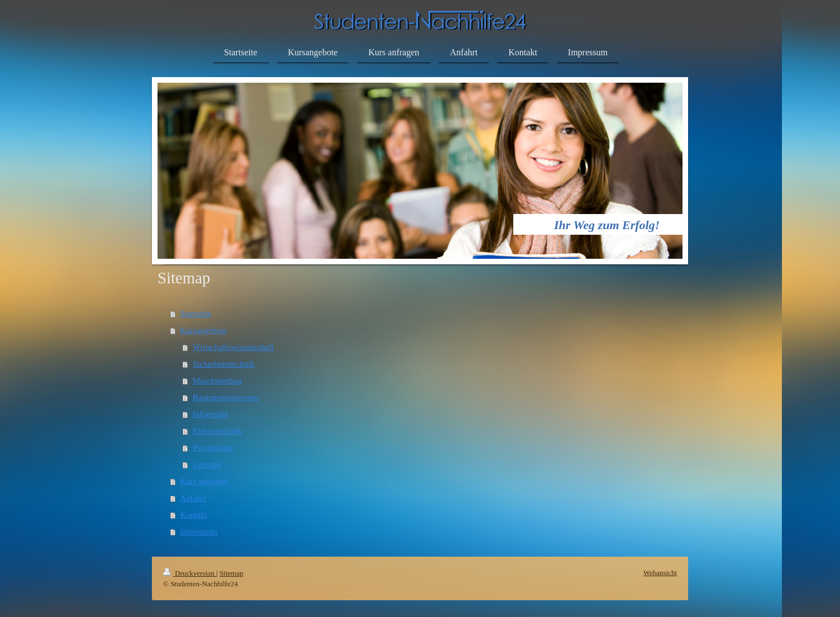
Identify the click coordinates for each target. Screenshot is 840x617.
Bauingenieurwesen (226, 397)
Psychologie (213, 448)
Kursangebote (204, 330)
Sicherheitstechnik (224, 364)
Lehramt (207, 464)
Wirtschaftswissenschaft (233, 347)
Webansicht (660, 573)
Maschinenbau (217, 381)
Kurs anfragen (204, 481)
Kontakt (194, 515)
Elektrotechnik (217, 431)
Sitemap (232, 573)
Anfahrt (194, 498)
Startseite (196, 314)
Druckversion (190, 573)
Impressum (199, 531)
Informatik (211, 414)
